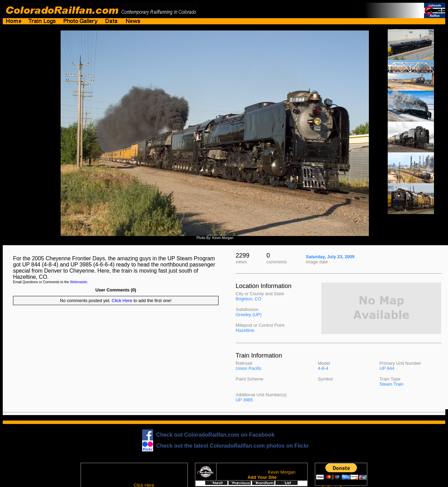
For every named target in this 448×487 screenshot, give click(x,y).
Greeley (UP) (249, 315)
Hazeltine (245, 330)
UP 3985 (244, 400)
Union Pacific (249, 368)
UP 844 (387, 368)
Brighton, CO (248, 299)
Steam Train (391, 384)
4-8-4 (323, 368)
